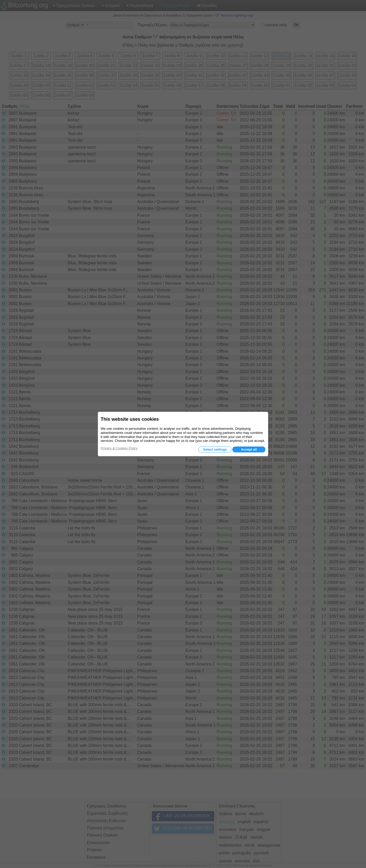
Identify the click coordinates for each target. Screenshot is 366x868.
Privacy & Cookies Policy (119, 448)
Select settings (215, 449)
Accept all (249, 449)
